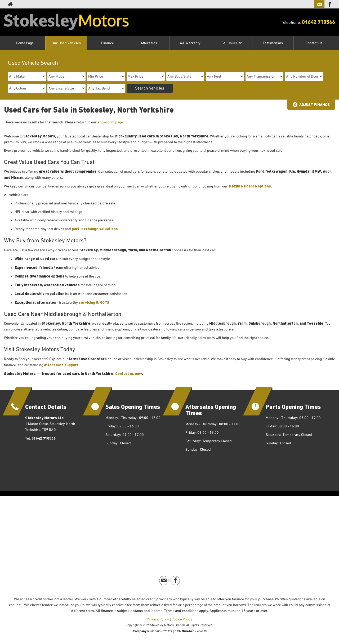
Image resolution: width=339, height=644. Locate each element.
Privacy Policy (158, 619)
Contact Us (314, 43)
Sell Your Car (232, 43)
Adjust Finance (315, 104)
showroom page (110, 122)
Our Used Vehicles (66, 43)
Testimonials (273, 43)
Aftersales (149, 43)
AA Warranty (190, 43)
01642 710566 (318, 22)
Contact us (125, 374)
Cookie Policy (182, 619)
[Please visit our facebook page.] (330, 4)
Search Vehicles (150, 88)
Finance (108, 43)
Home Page (25, 43)
